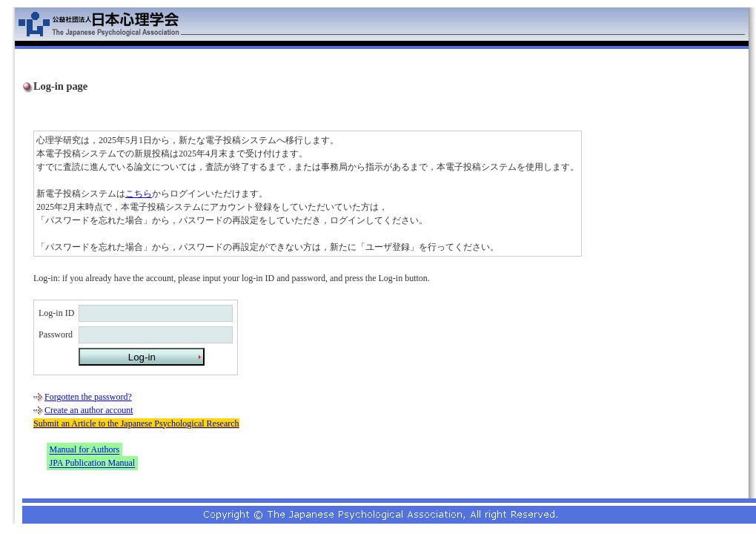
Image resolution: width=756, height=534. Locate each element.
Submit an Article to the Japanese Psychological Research (136, 423)
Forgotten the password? (88, 397)
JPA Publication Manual (93, 464)
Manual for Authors (85, 450)
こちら (139, 194)
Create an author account (89, 410)
